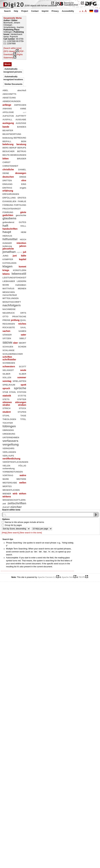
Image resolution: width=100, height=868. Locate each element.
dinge (23, 177)
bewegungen (18, 155)
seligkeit (8, 370)
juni (15, 256)
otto (5, 316)
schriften (7, 357)
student (7, 412)
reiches (22, 324)
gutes (23, 222)
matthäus (8, 288)
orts (23, 313)
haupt (7, 232)
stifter (22, 399)
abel (5, 90)
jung (5, 255)
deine (6, 173)
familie (22, 201)
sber (15, 343)
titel (23, 419)
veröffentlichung (11, 459)
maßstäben (21, 285)
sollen (7, 377)
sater (24, 335)
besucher (8, 151)
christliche (8, 169)
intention (21, 243)
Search (7, 11)
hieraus (7, 236)
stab (5, 392)
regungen (9, 323)
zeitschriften (17, 503)
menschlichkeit (10, 295)
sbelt (23, 338)
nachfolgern (12, 305)
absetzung (9, 97)
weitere (21, 479)
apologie (8, 112)
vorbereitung (8, 468)
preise (6, 320)
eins (24, 184)
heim (24, 232)
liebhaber (9, 281)
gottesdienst (8, 222)
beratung (21, 144)
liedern (22, 281)
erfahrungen (11, 194)
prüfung (15, 320)
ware (6, 479)
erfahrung (8, 191)
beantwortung (12, 134)
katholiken (9, 263)
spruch (6, 388)
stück (23, 408)
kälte (24, 256)
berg (6, 147)
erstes (22, 197)
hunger (7, 243)
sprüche (20, 388)
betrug (22, 151)
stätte (22, 395)
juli (25, 252)
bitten (6, 159)
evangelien (9, 201)
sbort (22, 343)
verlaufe (8, 455)
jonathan (9, 252)
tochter (8, 423)
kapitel (23, 259)
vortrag (8, 475)
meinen (22, 288)
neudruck (9, 313)
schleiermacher (13, 354)
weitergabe (10, 482)
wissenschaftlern (14, 500)
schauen (8, 346)
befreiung (20, 137)
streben (22, 405)
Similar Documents (13, 84)
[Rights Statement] (13, 56)
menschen (9, 292)
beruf (13, 147)
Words (8, 64)
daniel (22, 169)
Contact (35, 11)
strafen (6, 405)
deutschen (8, 177)
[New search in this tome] (31, 533)
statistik (7, 396)
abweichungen (11, 101)
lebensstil (19, 274)
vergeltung (11, 444)
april (24, 112)
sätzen (7, 338)
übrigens (8, 430)
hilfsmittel (10, 239)
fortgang (20, 205)
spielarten (19, 381)
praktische (19, 316)
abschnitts (9, 94)
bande (6, 127)
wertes (7, 486)
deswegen (21, 173)
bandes (22, 126)
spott (23, 385)
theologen (9, 419)
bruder (22, 158)
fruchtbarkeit (12, 208)
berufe (22, 147)
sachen (6, 331)
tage (23, 415)
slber (23, 374)
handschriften (10, 229)
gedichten (8, 215)
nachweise (9, 309)
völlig (22, 465)
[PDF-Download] (14, 53)
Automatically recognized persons (13, 70)
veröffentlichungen (15, 462)
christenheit (10, 166)
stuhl (6, 415)
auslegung (8, 123)
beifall (7, 141)
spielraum (9, 384)
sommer (22, 377)
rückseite (9, 327)
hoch (23, 239)
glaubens (9, 218)
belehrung (8, 144)
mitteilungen (11, 298)
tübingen (9, 426)
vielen (6, 465)
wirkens (7, 497)
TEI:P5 (82, 577)
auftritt (21, 116)
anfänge (7, 105)
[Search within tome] (12, 48)
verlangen (9, 452)
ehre (24, 180)
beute (6, 155)
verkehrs (8, 448)
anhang (7, 108)
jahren (23, 246)
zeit (4, 504)
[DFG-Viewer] (9, 51)
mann (6, 285)
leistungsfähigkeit (14, 277)
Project (25, 11)
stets (6, 399)
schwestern (9, 366)
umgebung (9, 434)
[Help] (4, 533)
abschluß (22, 90)
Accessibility (68, 11)
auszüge (21, 123)
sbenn (7, 342)
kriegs (6, 270)
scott (23, 366)
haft (5, 226)
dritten (7, 180)
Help (16, 11)
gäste (23, 212)
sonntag (7, 381)
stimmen (7, 402)
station (22, 392)
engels (23, 188)
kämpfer (8, 259)
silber (6, 374)
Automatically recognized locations (13, 78)
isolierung (7, 246)
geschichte (21, 215)
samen (22, 331)
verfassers (10, 441)
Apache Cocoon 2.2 (47, 577)
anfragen (20, 105)
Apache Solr (67, 577)
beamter (8, 130)
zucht (6, 507)
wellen (23, 483)
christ (6, 162)
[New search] (13, 533)
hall (23, 226)
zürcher (16, 507)
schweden (9, 363)
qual (23, 320)
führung (8, 212)
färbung (8, 205)
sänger (7, 334)
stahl (13, 392)
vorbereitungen (13, 471)
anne (23, 108)
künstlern (19, 270)
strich (6, 408)
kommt (22, 267)
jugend (19, 252)
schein (22, 346)
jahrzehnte (8, 249)
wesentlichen (11, 490)
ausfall (7, 119)
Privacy (55, 11)
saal (23, 327)
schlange (8, 350)
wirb (15, 494)
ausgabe (21, 119)
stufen (22, 412)
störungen (21, 402)
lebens (6, 274)
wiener (7, 493)
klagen (8, 266)
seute (23, 370)
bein (24, 141)
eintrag (7, 187)
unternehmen (11, 437)
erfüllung (9, 197)
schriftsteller (9, 360)
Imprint (45, 11)
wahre (23, 475)
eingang (8, 184)
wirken (23, 494)
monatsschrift (12, 302)
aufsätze (8, 116)
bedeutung (8, 138)
